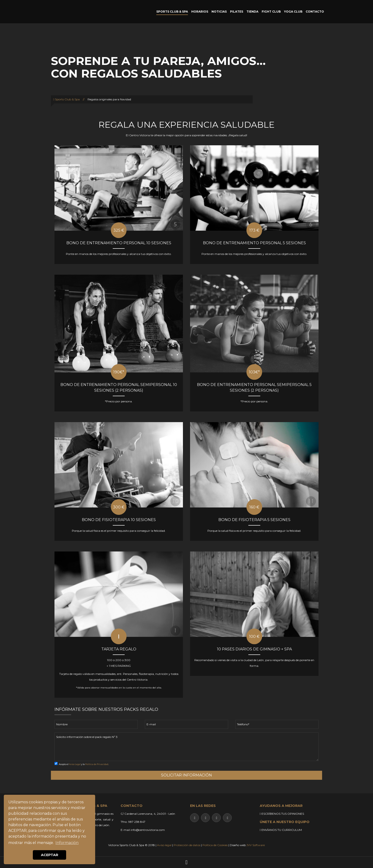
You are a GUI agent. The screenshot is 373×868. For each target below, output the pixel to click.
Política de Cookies (215, 845)
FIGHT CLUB (271, 12)
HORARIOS (200, 12)
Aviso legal (164, 845)
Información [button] (67, 843)
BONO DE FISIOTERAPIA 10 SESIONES (119, 520)
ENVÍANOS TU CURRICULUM (281, 830)
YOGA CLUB (293, 12)
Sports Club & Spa (66, 99)
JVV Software (256, 845)
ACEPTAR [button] (50, 855)
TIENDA (252, 12)
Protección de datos (187, 845)
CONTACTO (315, 12)
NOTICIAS (219, 12)
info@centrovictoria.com (148, 830)
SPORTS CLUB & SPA (172, 12)
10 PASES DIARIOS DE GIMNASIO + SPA (254, 649)
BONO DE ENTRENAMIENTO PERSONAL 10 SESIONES (119, 243)
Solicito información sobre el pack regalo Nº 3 (186, 747)
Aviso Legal (75, 764)
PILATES (237, 12)
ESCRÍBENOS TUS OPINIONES (282, 814)
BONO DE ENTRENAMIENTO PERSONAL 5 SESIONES (254, 243)
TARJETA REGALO (119, 649)
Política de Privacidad (97, 764)
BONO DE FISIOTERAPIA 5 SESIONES (254, 520)
